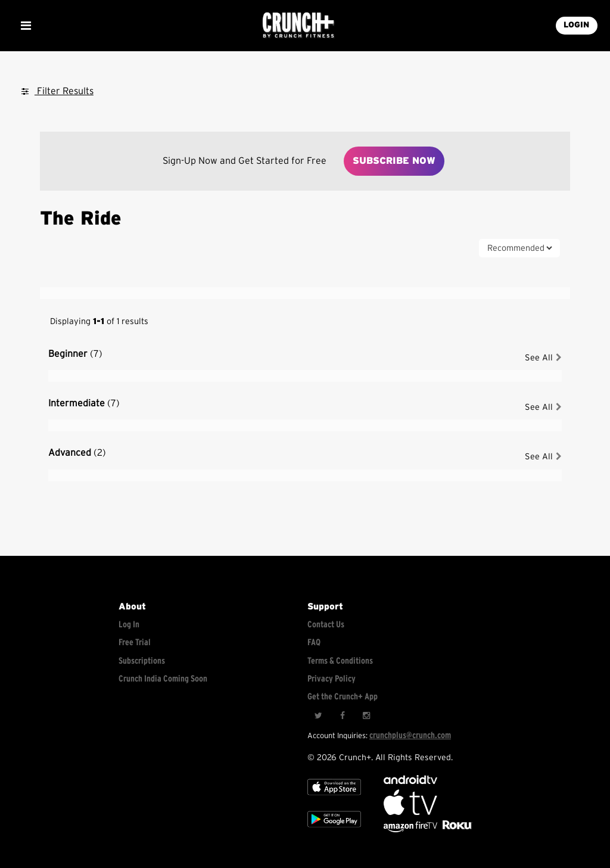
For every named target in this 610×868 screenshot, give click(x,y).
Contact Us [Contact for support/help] (326, 625)
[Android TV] (410, 781)
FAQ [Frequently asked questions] (314, 643)
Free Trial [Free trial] (135, 643)
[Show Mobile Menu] (26, 26)
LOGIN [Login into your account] (576, 25)
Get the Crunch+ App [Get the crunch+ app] (343, 697)
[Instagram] (366, 715)
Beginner (75, 354)
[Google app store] (334, 830)
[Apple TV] (334, 797)
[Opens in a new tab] (411, 830)
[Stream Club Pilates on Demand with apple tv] (456, 830)
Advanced (77, 453)
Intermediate (84, 403)
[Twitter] (318, 715)
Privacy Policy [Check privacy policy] (332, 679)
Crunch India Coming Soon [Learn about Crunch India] (163, 679)
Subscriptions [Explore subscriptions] (142, 661)
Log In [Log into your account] (129, 625)
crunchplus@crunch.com (410, 735)
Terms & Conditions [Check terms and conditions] (340, 661)
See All (543, 358)
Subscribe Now (394, 161)
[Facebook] (342, 715)
